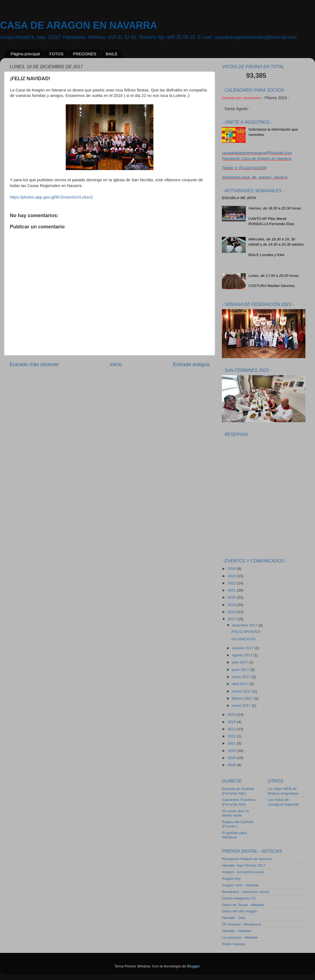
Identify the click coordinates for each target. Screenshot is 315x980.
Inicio (116, 364)
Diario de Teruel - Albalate (243, 905)
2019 (232, 605)
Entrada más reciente (34, 364)
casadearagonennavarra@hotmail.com (257, 153)
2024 (232, 569)
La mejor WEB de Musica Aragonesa (283, 791)
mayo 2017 (242, 677)
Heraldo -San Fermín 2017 (244, 865)
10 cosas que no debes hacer (235, 813)
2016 (232, 715)
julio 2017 (240, 662)
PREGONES (85, 54)
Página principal (25, 54)
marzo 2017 (242, 691)
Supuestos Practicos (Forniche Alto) (239, 802)
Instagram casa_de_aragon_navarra (255, 177)
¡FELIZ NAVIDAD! (246, 632)
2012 (232, 736)
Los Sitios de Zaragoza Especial (283, 802)
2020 (232, 597)
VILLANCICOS (243, 639)
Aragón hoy (231, 879)
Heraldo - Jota (234, 918)
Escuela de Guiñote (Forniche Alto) (238, 791)
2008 (232, 765)
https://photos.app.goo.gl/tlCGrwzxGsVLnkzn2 (51, 197)
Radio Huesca (234, 944)
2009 (232, 758)
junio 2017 (241, 670)
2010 (232, 751)
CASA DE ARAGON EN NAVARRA (79, 25)
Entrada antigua (191, 364)
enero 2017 (242, 705)
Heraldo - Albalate (237, 931)
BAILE (112, 54)
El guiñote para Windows (234, 835)
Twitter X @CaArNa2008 (244, 168)
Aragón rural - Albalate (240, 885)
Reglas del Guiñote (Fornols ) (238, 824)
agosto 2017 (243, 655)
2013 (232, 729)
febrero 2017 (243, 698)
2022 (232, 583)
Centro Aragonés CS (239, 898)
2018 (232, 612)
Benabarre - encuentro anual (245, 892)
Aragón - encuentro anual (243, 872)
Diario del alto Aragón (240, 911)
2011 (232, 743)
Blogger (193, 966)
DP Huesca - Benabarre (241, 924)
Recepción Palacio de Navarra (247, 859)
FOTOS (56, 54)
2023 (232, 576)
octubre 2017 (243, 648)
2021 (232, 590)
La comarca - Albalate (240, 937)
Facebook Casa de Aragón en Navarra (257, 159)
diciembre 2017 (245, 625)
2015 (232, 722)
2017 (232, 619)
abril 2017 (241, 684)
